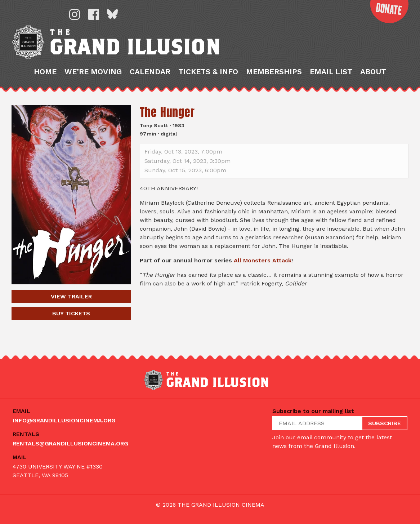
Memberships (274, 89)
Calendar (150, 89)
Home (45, 89)
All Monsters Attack (263, 277)
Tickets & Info (208, 89)
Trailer (71, 313)
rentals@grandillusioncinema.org (70, 444)
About (373, 89)
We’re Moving (93, 89)
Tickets (71, 330)
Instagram (75, 14)
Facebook (94, 14)
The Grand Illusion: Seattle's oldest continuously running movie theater (178, 51)
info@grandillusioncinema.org (64, 421)
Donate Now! (383, 16)
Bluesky (112, 14)
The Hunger (167, 129)
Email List (331, 89)
